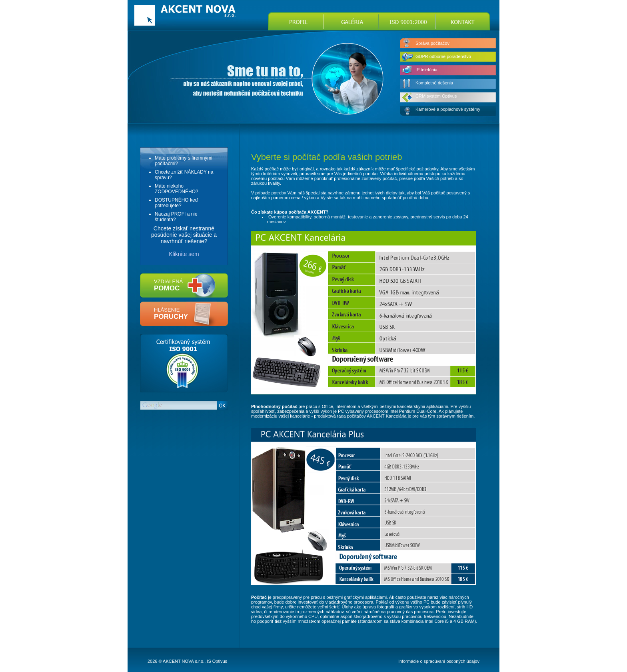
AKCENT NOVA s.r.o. (184, 661)
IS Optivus (217, 661)
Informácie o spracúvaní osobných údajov (439, 661)
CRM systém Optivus (436, 96)
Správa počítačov (432, 43)
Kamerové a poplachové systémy (448, 109)
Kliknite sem (184, 254)
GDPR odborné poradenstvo (443, 56)
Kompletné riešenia (434, 83)
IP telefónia (426, 70)
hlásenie (171, 314)
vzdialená (168, 285)
